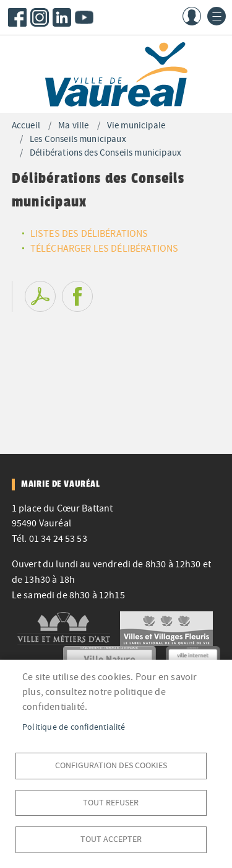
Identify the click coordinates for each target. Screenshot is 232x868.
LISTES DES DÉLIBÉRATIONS (89, 234)
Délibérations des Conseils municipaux (105, 153)
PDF (40, 296)
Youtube (84, 17)
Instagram (40, 17)
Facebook (17, 17)
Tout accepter (111, 839)
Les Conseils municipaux (78, 139)
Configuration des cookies (111, 765)
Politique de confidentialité (74, 727)
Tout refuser (111, 803)
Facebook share (77, 296)
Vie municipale (136, 126)
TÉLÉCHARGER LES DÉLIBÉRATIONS (105, 249)
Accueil (26, 126)
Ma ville (73, 126)
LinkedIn (62, 17)
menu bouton (217, 16)
